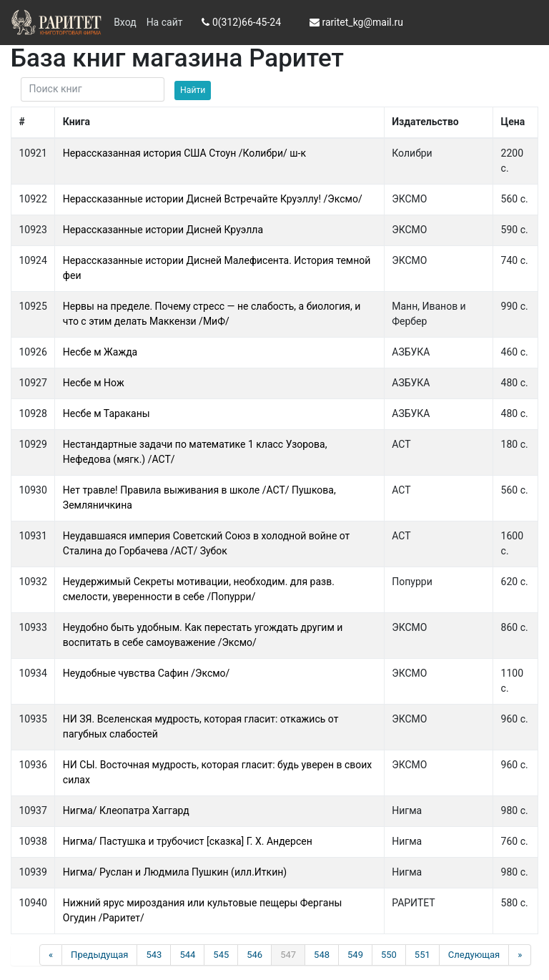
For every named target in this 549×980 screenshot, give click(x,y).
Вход (125, 22)
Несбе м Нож (94, 383)
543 (154, 955)
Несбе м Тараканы (107, 413)
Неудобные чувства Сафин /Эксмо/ (147, 673)
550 (389, 955)
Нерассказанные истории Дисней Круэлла (163, 230)
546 (254, 955)
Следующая (474, 955)
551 (422, 955)
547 (288, 955)
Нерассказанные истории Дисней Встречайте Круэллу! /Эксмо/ (213, 199)
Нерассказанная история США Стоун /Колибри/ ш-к (184, 153)
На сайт (165, 22)
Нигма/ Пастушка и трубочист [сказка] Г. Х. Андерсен (188, 841)
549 (355, 955)
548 (322, 955)
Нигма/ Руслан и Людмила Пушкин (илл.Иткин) (175, 872)
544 (187, 955)
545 (221, 955)
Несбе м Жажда (100, 352)
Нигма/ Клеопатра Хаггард (126, 810)
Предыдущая (99, 955)
